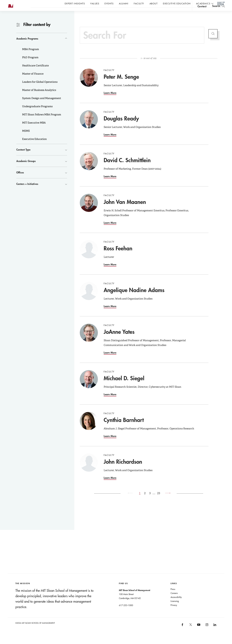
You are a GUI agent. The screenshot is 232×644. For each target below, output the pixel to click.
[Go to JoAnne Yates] (89, 340)
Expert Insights (75, 3)
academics (203, 3)
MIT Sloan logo (9, 18)
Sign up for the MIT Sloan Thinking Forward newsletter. (123, 13)
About (154, 3)
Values (95, 3)
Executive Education (177, 3)
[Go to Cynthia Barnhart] (89, 428)
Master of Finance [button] (33, 81)
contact (202, 13)
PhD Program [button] (30, 65)
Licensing (175, 608)
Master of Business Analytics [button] (39, 97)
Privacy (174, 612)
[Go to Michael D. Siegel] (89, 386)
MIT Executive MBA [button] (34, 130)
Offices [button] (20, 180)
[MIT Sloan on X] (190, 633)
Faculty (139, 3)
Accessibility (176, 604)
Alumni (124, 3)
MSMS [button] (26, 138)
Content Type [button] (23, 157)
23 (159, 501)
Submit (213, 41)
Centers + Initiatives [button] (27, 191)
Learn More (110, 100)
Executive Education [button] (34, 146)
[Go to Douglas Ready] (89, 127)
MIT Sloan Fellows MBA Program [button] (41, 122)
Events (109, 3)
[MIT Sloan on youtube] (198, 634)
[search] (218, 13)
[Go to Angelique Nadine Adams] (89, 298)
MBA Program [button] (30, 56)
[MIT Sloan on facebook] (183, 633)
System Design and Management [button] (41, 105)
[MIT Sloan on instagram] (207, 633)
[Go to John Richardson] (89, 470)
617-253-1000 (126, 612)
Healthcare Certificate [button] (35, 73)
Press (173, 596)
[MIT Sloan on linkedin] (215, 633)
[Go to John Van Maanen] (89, 210)
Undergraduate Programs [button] (37, 114)
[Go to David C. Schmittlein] (89, 168)
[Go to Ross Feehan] (89, 257)
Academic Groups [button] (26, 168)
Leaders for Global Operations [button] (40, 89)
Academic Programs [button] (27, 46)
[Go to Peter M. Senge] (89, 85)
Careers (174, 600)
